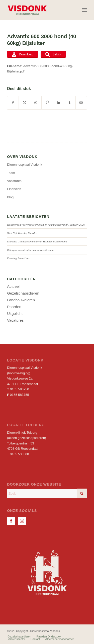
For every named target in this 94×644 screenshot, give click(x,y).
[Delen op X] (24, 103)
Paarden (14, 307)
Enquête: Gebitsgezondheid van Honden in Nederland (37, 241)
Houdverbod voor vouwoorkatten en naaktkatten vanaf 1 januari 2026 (46, 225)
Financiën (14, 189)
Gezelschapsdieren (23, 293)
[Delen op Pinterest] (47, 103)
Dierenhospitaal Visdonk (25, 165)
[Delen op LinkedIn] (58, 103)
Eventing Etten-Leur (18, 258)
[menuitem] (84, 10)
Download (23, 54)
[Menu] (84, 10)
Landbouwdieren (21, 300)
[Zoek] (47, 493)
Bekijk (53, 54)
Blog (10, 197)
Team (11, 173)
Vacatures (14, 181)
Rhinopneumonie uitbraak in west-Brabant (31, 250)
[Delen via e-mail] (81, 103)
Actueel (13, 286)
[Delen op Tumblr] (70, 103)
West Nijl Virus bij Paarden (22, 233)
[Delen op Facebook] (13, 103)
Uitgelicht (15, 313)
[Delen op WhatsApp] (36, 103)
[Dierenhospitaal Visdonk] (39, 10)
